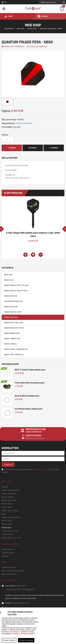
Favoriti (33, 148)
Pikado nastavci (8, 497)
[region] (33, 626)
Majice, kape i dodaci (10, 511)
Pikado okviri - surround (11, 538)
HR (4, 2)
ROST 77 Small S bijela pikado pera (30, 370)
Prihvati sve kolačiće (26, 640)
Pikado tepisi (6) (10, 344)
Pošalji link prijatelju (37, 46)
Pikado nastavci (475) (13, 312)
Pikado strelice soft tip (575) (16, 291)
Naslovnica (9, 29)
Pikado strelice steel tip (11, 517)
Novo (4, 514)
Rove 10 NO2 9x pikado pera (27, 396)
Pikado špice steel (9, 500)
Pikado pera (32, 29)
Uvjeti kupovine (8, 549)
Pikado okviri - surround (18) (16, 349)
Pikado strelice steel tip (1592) (16, 285)
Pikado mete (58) (10, 296)
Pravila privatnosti (9, 567)
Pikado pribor (7, 504)
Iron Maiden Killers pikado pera (28, 409)
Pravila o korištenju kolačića (13, 571)
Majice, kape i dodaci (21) (14, 354)
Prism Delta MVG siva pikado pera (29, 383)
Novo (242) (8, 275)
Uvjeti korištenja (8, 553)
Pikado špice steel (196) (13, 323)
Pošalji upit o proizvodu (13, 46)
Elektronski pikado (9, 494)
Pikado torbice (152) (12, 339)
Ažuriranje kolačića (9, 574)
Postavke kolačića (9, 640)
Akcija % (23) (9, 280)
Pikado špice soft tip (10, 531)
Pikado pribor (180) (12, 333)
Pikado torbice (8, 534)
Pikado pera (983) (11, 317)
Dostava (5, 556)
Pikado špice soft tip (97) (14, 328)
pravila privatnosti (42, 469)
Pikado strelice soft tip (11, 490)
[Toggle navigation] (4, 9)
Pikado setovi (7, 524)
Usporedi (54, 148)
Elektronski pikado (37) (13, 301)
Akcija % (5, 487)
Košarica (12, 148)
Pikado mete (7, 521)
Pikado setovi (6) (11, 307)
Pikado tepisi (7, 507)
